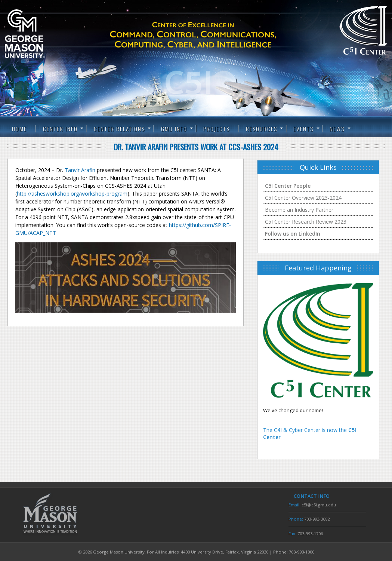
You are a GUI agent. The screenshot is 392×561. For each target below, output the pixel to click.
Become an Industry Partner (299, 210)
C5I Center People (288, 186)
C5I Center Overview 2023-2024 (303, 198)
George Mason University (37, 34)
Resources (262, 129)
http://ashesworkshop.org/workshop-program (72, 194)
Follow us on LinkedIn (293, 234)
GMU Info (174, 129)
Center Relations (119, 129)
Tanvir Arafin (80, 170)
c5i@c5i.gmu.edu (319, 505)
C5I (206, 35)
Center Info (60, 129)
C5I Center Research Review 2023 (306, 222)
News (337, 129)
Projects (217, 129)
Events (303, 129)
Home (19, 129)
